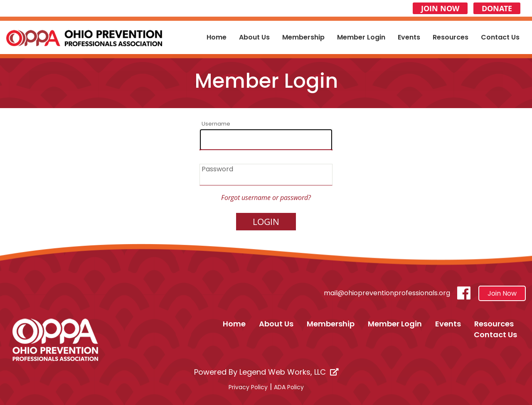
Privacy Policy (248, 387)
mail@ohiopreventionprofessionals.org (387, 293)
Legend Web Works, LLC (289, 372)
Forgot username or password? (266, 198)
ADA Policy (289, 387)
